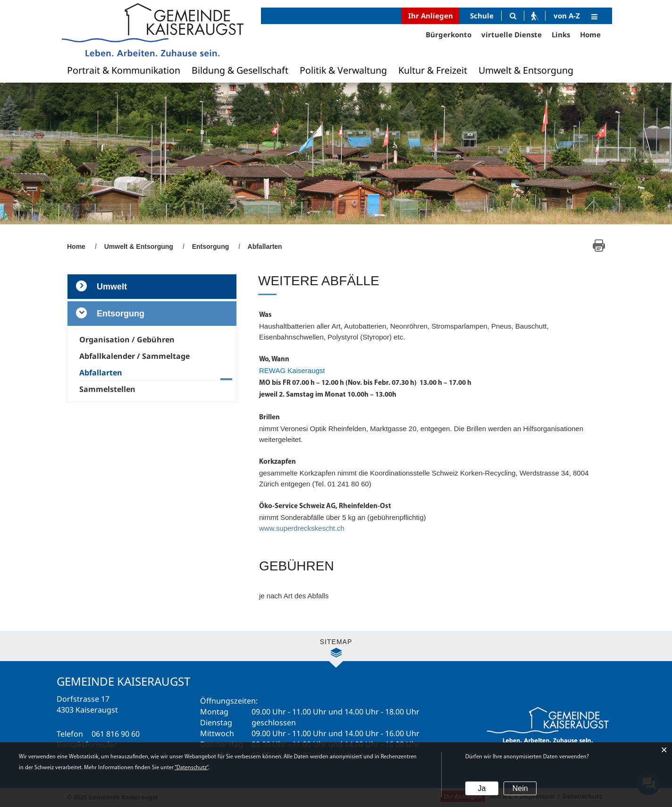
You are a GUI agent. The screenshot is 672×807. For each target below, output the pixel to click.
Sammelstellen (107, 389)
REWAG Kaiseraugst (292, 370)
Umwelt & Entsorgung (526, 70)
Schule (482, 16)
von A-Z (567, 16)
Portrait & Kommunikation (124, 70)
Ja (482, 788)
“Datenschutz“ (191, 768)
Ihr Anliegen (431, 16)
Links (561, 34)
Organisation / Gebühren (127, 340)
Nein (520, 788)
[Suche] (513, 16)
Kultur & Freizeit (433, 70)
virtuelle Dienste (512, 34)
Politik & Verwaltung (343, 70)
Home (590, 34)
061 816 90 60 (116, 734)
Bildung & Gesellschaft (240, 70)
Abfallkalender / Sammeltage (134, 356)
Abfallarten (122, 373)
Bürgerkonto (449, 34)
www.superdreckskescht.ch (302, 528)
